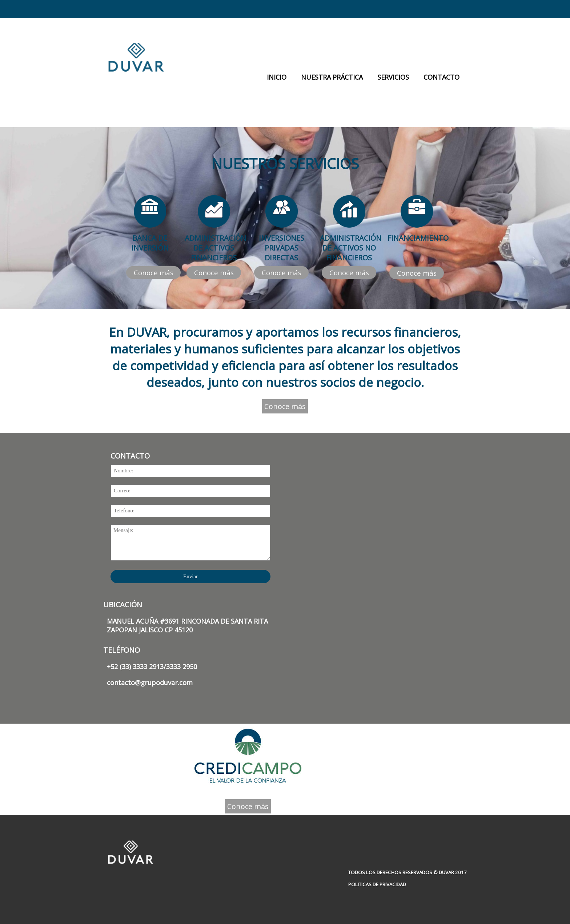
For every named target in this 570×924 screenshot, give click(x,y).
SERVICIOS (393, 77)
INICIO (277, 77)
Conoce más (154, 273)
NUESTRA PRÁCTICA (332, 77)
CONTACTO (441, 77)
